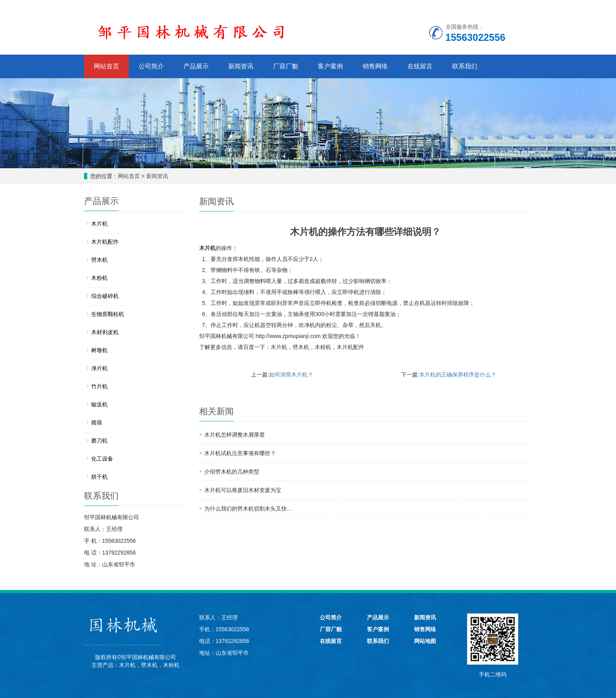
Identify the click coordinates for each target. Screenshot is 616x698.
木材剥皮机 (105, 332)
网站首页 (106, 66)
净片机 (99, 368)
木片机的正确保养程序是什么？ (458, 375)
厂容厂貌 (286, 66)
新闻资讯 (241, 66)
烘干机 (99, 477)
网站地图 (425, 641)
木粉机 (323, 347)
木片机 (207, 248)
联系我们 (465, 66)
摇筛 (97, 422)
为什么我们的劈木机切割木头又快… (248, 509)
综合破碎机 (105, 296)
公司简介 (151, 66)
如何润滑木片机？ (291, 375)
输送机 (99, 404)
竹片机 (99, 386)
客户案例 (330, 66)
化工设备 (102, 459)
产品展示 (196, 66)
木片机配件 (350, 347)
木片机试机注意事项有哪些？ (240, 453)
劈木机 (301, 347)
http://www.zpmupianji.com (288, 336)
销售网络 (375, 66)
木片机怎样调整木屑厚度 (235, 435)
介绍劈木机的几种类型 (232, 472)
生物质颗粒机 (108, 314)
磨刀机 (99, 441)
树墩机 (99, 350)
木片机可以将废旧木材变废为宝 (243, 490)
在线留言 (420, 66)
